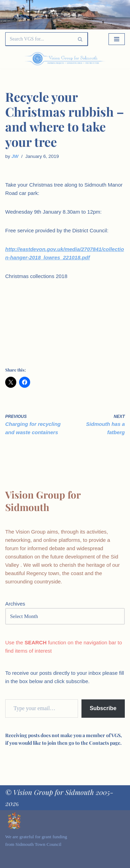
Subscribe (103, 708)
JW (15, 156)
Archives (15, 604)
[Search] (39, 39)
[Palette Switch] (107, 59)
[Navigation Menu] (117, 39)
